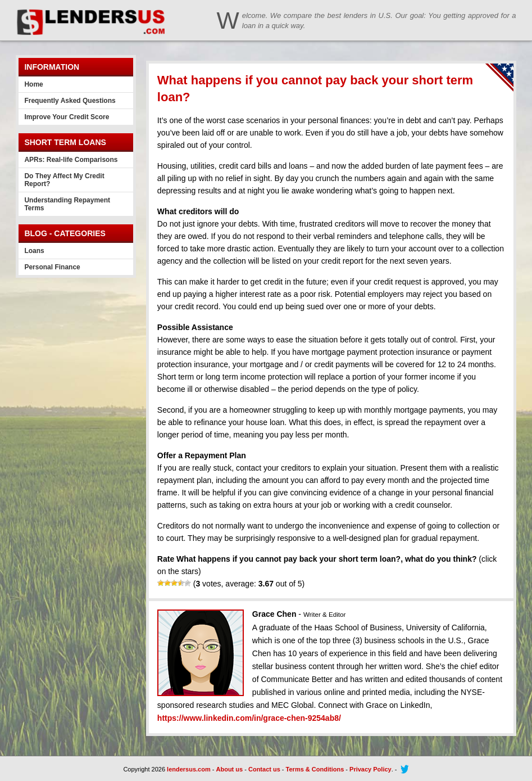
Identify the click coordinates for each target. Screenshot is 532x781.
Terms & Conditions (315, 769)
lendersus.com (189, 769)
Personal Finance (52, 267)
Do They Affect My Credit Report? (64, 180)
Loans (34, 251)
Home (33, 84)
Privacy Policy (370, 769)
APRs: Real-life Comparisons (71, 160)
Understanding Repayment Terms (67, 204)
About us (230, 769)
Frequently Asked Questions (70, 101)
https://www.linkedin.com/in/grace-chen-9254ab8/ (249, 718)
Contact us (264, 769)
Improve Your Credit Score (67, 117)
